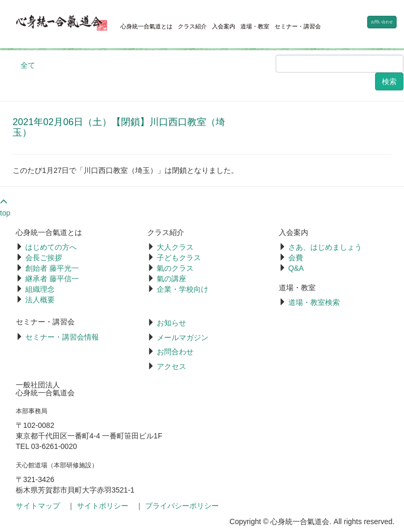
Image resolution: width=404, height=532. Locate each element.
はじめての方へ (51, 247)
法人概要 (40, 300)
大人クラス (175, 247)
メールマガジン (183, 337)
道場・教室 (255, 26)
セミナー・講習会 (298, 26)
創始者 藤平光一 (52, 268)
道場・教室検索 (314, 302)
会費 (296, 258)
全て (28, 65)
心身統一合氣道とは (147, 26)
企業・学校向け (183, 289)
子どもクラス (179, 258)
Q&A (296, 268)
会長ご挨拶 (44, 258)
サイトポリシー (103, 506)
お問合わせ (175, 352)
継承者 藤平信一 (52, 279)
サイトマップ (38, 506)
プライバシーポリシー (182, 506)
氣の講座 (171, 279)
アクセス (171, 366)
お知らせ (171, 323)
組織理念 (40, 289)
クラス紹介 (192, 26)
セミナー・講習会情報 (62, 337)
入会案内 (224, 26)
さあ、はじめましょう (325, 247)
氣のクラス (175, 268)
